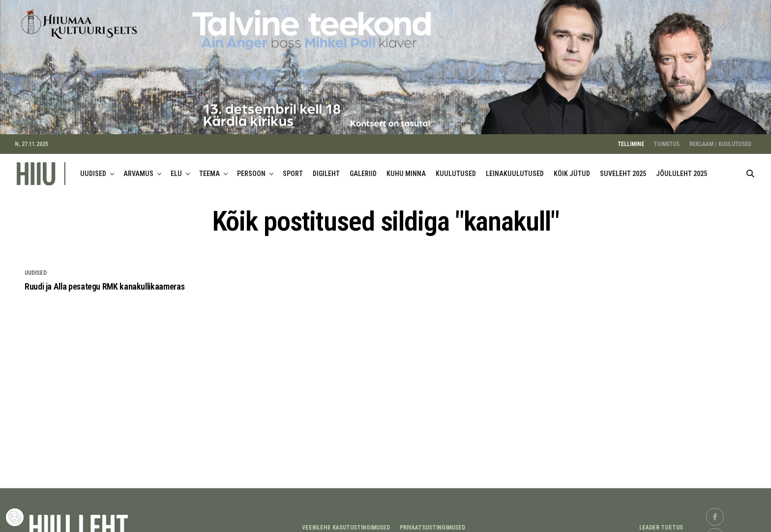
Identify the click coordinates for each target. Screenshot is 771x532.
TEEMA (209, 168)
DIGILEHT (326, 168)
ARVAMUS (138, 168)
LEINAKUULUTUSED (515, 168)
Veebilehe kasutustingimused (346, 522)
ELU (176, 168)
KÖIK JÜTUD (572, 168)
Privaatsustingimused (432, 522)
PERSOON (251, 168)
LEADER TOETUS (661, 522)
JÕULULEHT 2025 (682, 168)
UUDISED (93, 168)
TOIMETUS (667, 139)
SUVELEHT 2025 (623, 168)
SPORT (293, 168)
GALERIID (363, 168)
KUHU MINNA (406, 168)
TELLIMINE (631, 139)
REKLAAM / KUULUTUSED (720, 139)
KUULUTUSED (456, 168)
